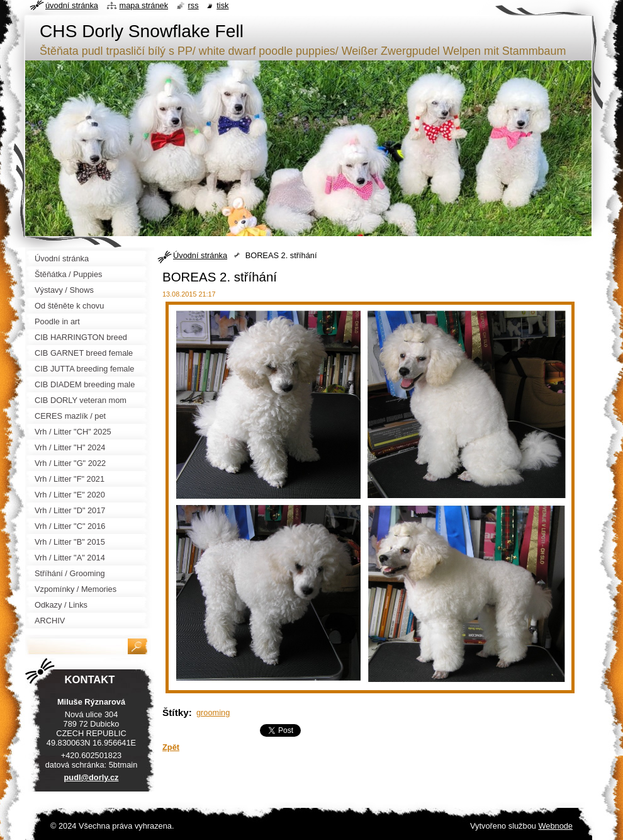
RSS (194, 5)
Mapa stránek (144, 5)
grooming (213, 712)
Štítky (176, 712)
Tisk (222, 5)
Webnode (555, 826)
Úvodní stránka (200, 255)
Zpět (171, 747)
